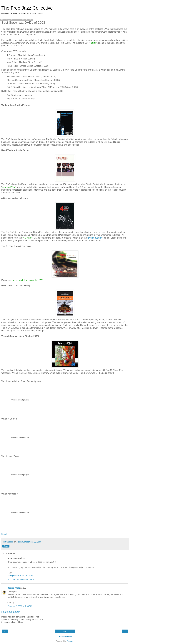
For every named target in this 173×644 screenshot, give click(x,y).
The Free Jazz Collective (27, 8)
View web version (65, 636)
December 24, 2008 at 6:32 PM (21, 579)
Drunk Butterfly (95, 238)
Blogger (70, 641)
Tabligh (93, 43)
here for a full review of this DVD (28, 280)
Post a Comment (11, 612)
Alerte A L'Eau (9, 187)
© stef (4, 534)
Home (65, 631)
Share (6, 546)
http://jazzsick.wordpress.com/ (20, 575)
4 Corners (28, 238)
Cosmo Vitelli (14, 588)
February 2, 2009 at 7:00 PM (20, 606)
